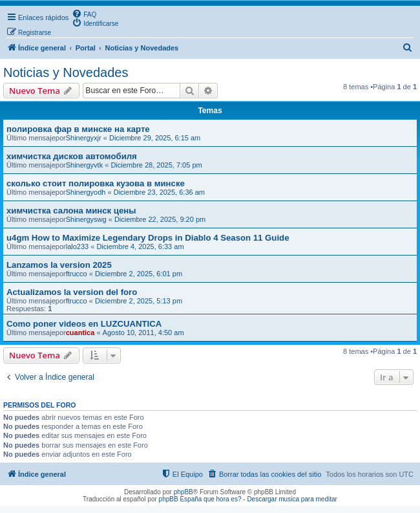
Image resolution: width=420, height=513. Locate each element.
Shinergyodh (86, 192)
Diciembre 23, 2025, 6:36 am (159, 192)
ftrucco (77, 274)
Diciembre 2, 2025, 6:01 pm (139, 274)
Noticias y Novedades (66, 72)
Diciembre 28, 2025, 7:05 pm (156, 165)
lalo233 (77, 246)
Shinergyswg (86, 219)
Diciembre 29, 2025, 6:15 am (155, 138)
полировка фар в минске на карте (78, 129)
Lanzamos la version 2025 (59, 265)
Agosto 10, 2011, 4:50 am (143, 333)
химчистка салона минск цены (71, 211)
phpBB (184, 492)
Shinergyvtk (84, 165)
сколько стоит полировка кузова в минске (96, 183)
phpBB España (181, 499)
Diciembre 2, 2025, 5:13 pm (139, 301)
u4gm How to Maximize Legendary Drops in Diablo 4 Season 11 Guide (148, 238)
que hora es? (222, 499)
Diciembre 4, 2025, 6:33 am (140, 246)
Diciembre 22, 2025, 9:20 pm (160, 219)
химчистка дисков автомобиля (72, 156)
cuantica (80, 333)
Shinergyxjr (84, 138)
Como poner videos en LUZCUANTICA (84, 324)
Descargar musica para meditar (292, 499)
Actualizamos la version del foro (72, 292)
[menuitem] (84, 14)
